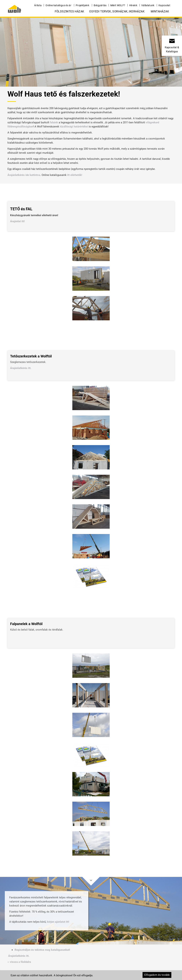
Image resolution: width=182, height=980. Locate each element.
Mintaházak (160, 11)
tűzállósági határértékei (74, 127)
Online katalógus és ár (58, 5)
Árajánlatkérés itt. (21, 368)
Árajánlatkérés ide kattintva (24, 175)
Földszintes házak (69, 11)
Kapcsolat (164, 5)
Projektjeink (82, 5)
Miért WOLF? (118, 5)
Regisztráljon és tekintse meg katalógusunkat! (42, 950)
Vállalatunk (148, 5)
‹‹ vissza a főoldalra (19, 962)
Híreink (133, 5)
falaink (54, 122)
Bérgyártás (100, 5)
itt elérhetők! (75, 175)
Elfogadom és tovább (157, 975)
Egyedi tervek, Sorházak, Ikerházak (117, 11)
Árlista (38, 5)
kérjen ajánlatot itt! (58, 922)
